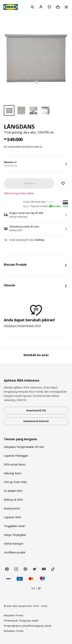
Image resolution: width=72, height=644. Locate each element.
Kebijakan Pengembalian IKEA (22, 326)
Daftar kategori (14, 544)
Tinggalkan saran (14, 526)
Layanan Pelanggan (16, 456)
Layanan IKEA (12, 517)
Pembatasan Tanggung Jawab (21, 620)
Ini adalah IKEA (13, 491)
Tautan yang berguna (20, 439)
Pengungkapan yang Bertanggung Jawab (28, 626)
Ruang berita (12, 508)
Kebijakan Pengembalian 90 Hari (24, 447)
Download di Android (36, 421)
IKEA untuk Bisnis (15, 464)
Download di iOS (36, 411)
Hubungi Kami (12, 473)
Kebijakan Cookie (14, 631)
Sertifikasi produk (15, 552)
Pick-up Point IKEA (15, 482)
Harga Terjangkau (15, 535)
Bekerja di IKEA (13, 500)
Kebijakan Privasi (14, 615)
